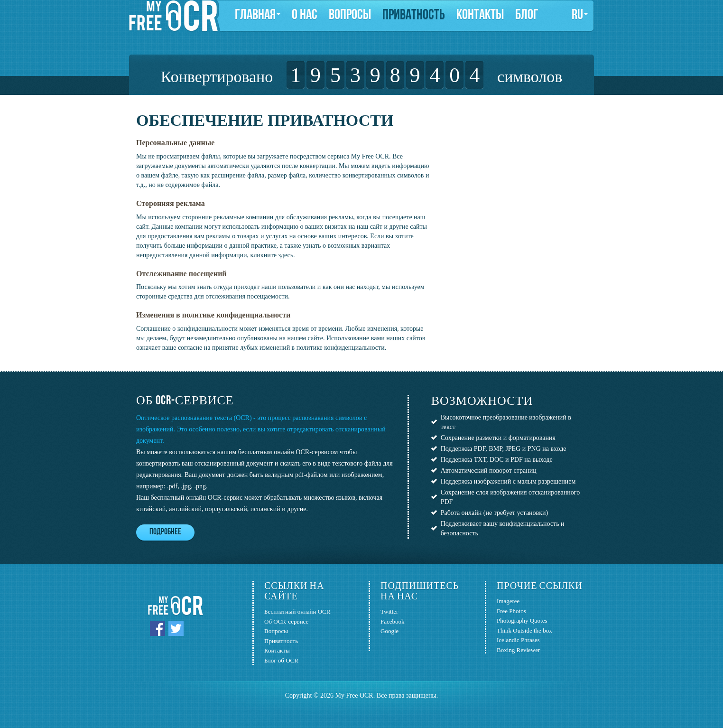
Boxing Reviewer (518, 650)
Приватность (414, 15)
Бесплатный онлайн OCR (297, 611)
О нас (305, 15)
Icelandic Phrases (518, 640)
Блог (527, 15)
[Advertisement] (505, 171)
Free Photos (511, 611)
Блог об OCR (281, 660)
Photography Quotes (522, 621)
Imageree (508, 601)
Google (389, 631)
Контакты (480, 15)
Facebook (393, 621)
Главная (258, 15)
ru (580, 15)
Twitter (389, 611)
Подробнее (165, 532)
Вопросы (350, 15)
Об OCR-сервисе (286, 621)
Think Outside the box (524, 630)
